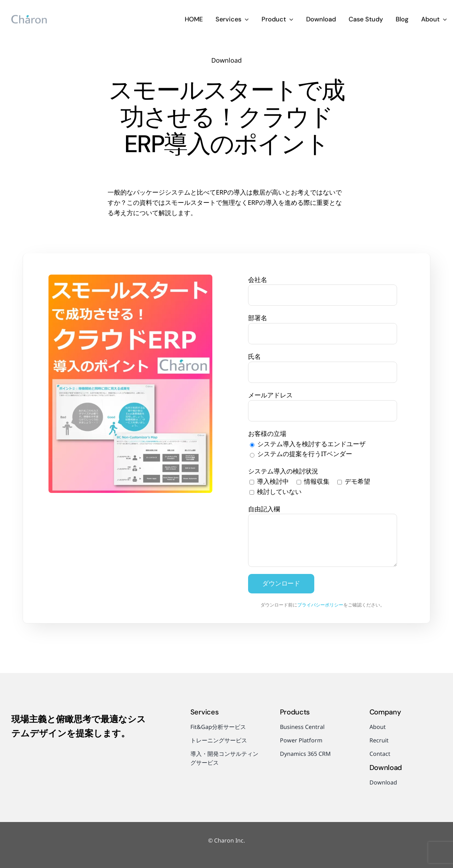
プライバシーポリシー (320, 605)
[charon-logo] (29, 17)
